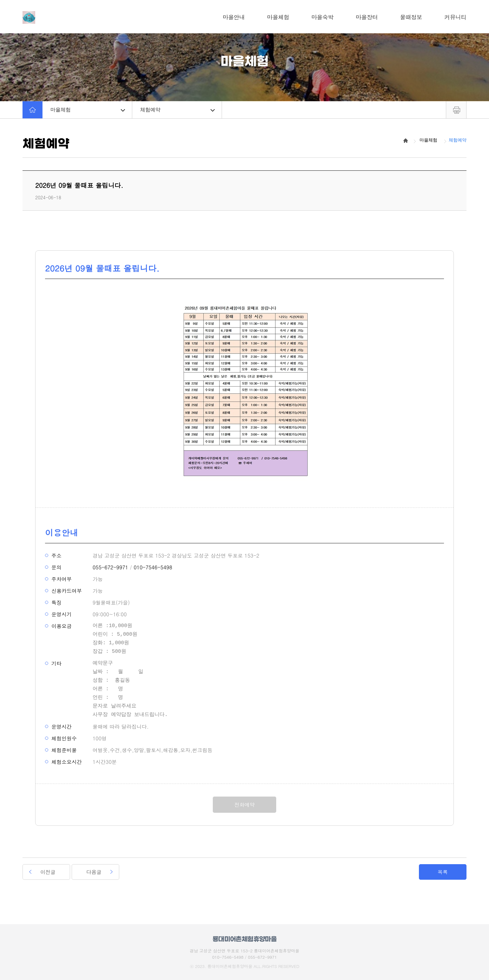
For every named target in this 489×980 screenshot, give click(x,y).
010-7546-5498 (153, 567)
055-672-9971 (110, 567)
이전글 (48, 872)
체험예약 (177, 110)
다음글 (94, 872)
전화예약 (244, 805)
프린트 (456, 110)
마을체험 (88, 110)
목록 (443, 872)
